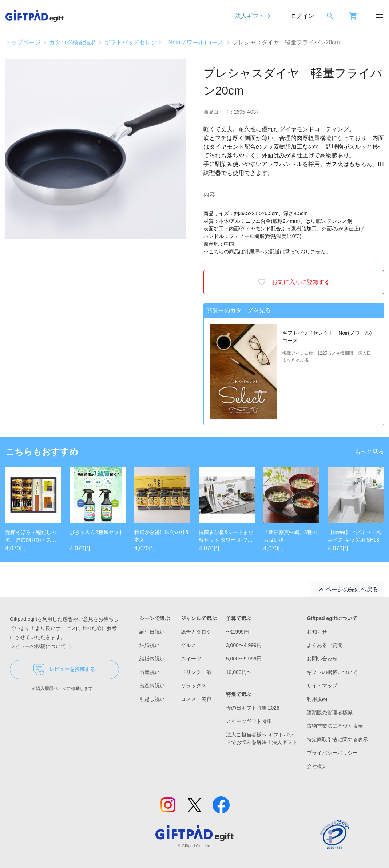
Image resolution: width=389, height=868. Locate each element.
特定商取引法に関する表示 (337, 739)
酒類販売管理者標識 (330, 712)
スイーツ (191, 659)
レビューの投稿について (42, 647)
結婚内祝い (152, 659)
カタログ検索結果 (72, 42)
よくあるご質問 (325, 645)
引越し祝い (152, 699)
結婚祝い (150, 645)
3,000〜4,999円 (244, 645)
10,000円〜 (239, 672)
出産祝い (150, 672)
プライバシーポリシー (332, 753)
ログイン (302, 16)
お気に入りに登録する (294, 282)
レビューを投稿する (64, 670)
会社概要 (317, 766)
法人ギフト (250, 16)
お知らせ (317, 632)
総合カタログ (196, 632)
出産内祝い (152, 686)
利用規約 (317, 699)
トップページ (23, 42)
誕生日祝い (152, 632)
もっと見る (369, 452)
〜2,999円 (237, 632)
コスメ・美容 (196, 699)
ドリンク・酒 (196, 672)
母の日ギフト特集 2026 (253, 708)
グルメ (188, 645)
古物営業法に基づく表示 (335, 726)
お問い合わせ (322, 659)
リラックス (194, 686)
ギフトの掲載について (332, 672)
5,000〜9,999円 (244, 659)
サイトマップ (322, 686)
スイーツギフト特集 (249, 721)
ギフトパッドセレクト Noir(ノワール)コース (164, 42)
